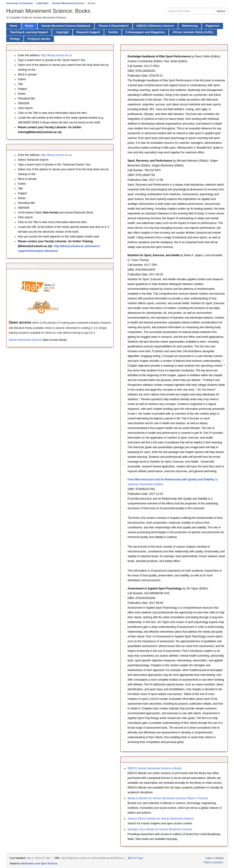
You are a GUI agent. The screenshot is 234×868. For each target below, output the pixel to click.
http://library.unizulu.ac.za (56, 55)
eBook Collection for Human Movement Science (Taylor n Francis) (168, 798)
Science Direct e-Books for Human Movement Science (161, 819)
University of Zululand (19, 3)
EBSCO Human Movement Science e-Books (155, 768)
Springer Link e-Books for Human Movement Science (160, 829)
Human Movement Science (68, 3)
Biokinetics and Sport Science (40, 863)
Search (221, 11)
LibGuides (43, 3)
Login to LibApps (215, 858)
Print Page (136, 858)
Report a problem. (214, 862)
